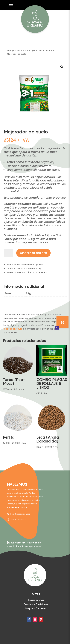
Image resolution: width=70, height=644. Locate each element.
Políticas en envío (13, 329)
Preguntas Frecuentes (36, 608)
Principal (11, 50)
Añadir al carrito (33, 253)
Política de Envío (36, 600)
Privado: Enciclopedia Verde (31, 50)
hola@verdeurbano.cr (20, 514)
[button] (62, 67)
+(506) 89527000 (18, 519)
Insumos (50, 50)
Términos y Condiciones (36, 604)
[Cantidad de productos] (8, 253)
